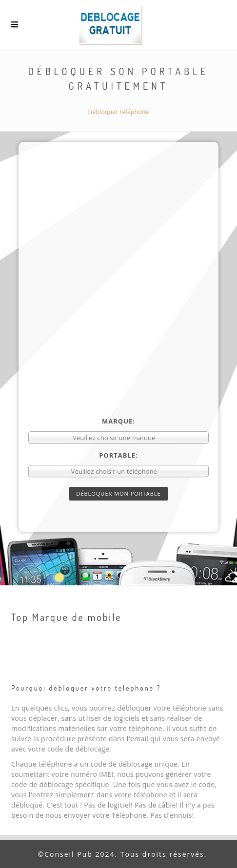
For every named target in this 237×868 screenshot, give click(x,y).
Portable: (118, 455)
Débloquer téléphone (119, 112)
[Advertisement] (119, 294)
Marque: (118, 421)
